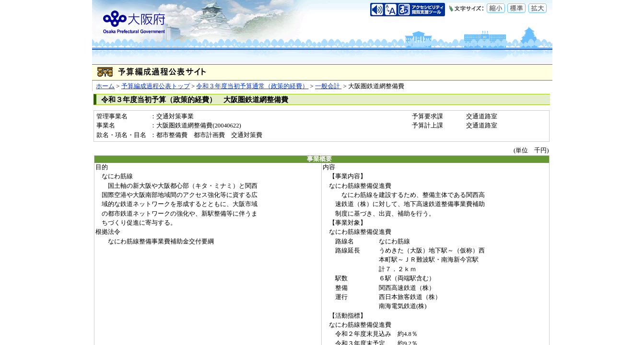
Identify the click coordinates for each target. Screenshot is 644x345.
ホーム (105, 86)
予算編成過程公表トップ (156, 86)
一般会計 (328, 86)
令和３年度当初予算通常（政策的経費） (252, 86)
